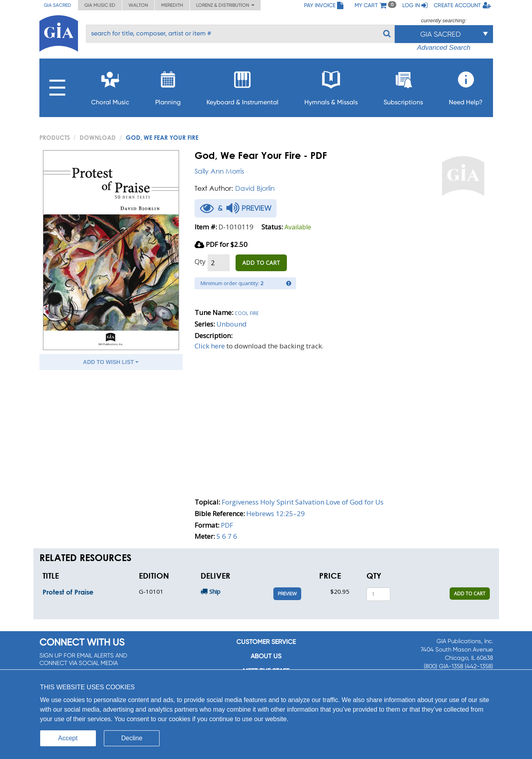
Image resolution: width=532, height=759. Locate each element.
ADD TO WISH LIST (111, 362)
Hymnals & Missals (331, 86)
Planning (168, 86)
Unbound (232, 324)
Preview (287, 594)
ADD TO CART (261, 263)
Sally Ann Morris (219, 171)
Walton (138, 5)
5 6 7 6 (227, 536)
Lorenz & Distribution (225, 5)
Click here (210, 346)
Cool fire (247, 312)
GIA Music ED (100, 5)
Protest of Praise (68, 592)
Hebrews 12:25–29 (276, 513)
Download (98, 137)
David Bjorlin (255, 188)
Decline (132, 738)
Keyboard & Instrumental (243, 86)
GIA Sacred (57, 5)
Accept (68, 738)
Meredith (172, 5)
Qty (200, 261)
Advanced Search (444, 48)
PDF (227, 525)
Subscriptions (403, 86)
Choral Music (110, 86)
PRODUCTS (55, 137)
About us (266, 656)
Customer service (266, 642)
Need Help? (466, 86)
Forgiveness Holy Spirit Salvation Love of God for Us (303, 502)
